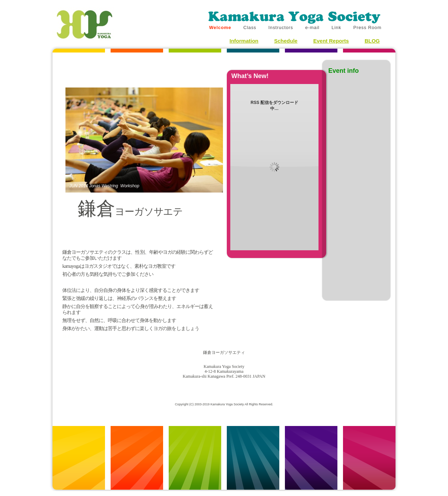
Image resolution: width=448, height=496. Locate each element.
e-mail (313, 27)
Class (251, 27)
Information (244, 41)
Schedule (286, 41)
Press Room (367, 27)
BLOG (372, 41)
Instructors (282, 27)
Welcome (221, 27)
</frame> (79, 337)
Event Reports (331, 41)
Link (337, 27)
